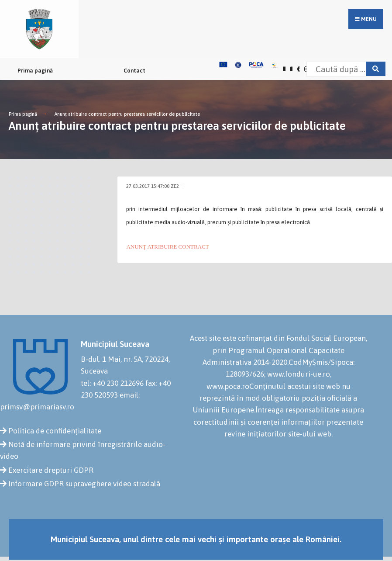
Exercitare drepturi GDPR (51, 470)
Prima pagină (35, 71)
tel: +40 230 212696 (112, 383)
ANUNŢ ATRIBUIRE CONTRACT (167, 247)
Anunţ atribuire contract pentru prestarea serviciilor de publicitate (127, 114)
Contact (134, 71)
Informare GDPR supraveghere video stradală (84, 484)
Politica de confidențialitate (55, 431)
